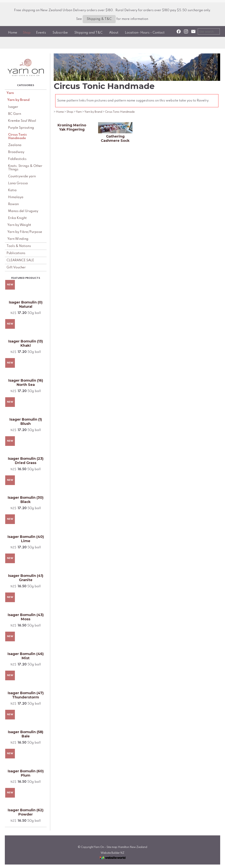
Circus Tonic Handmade (17, 136)
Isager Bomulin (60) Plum (26, 773)
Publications (16, 253)
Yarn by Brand (18, 100)
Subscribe (60, 33)
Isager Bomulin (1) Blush (26, 422)
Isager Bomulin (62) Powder (26, 812)
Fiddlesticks (17, 159)
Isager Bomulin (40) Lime (26, 539)
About (114, 33)
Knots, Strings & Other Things (25, 168)
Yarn (10, 93)
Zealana (15, 145)
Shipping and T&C (88, 33)
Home (13, 33)
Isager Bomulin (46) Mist (26, 656)
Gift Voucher (16, 267)
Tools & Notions (19, 246)
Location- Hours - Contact (145, 33)
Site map (112, 847)
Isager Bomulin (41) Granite (26, 578)
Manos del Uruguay (23, 211)
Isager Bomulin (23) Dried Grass (26, 461)
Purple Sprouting (21, 128)
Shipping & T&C (99, 19)
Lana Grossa (18, 183)
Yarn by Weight (19, 225)
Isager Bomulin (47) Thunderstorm (26, 695)
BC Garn (15, 114)
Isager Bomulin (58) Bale (26, 734)
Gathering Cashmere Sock (115, 139)
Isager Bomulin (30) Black (26, 500)
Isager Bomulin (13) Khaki (26, 343)
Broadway (16, 152)
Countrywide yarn (22, 176)
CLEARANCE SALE (20, 260)
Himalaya (16, 197)
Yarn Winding (18, 239)
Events (41, 33)
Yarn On (99, 847)
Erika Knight (17, 218)
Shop (27, 33)
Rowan (13, 204)
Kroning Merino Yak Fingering (72, 127)
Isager (13, 107)
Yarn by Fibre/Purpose (25, 232)
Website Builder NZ (112, 853)
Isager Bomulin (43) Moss (26, 617)
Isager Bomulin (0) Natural (26, 304)
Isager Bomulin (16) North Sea (26, 383)
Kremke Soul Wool (22, 121)
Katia (12, 190)
